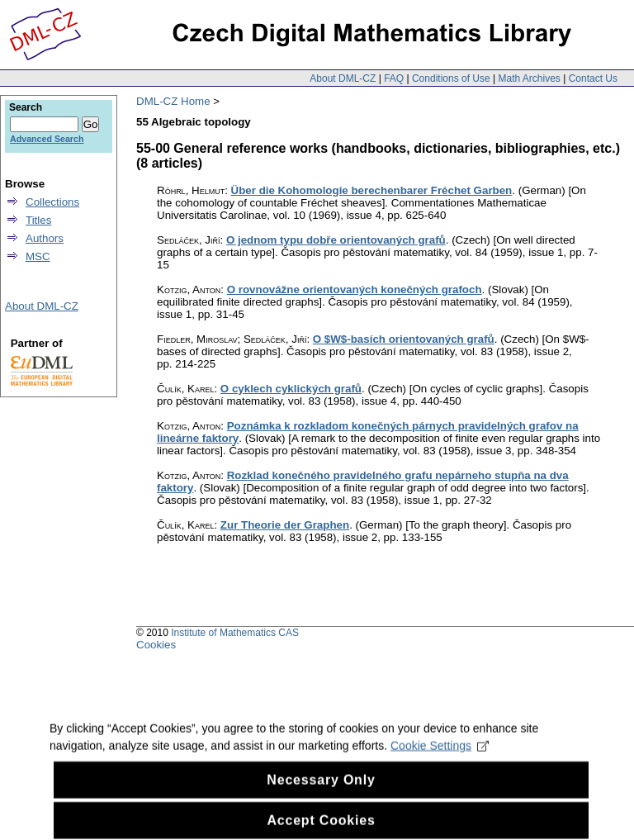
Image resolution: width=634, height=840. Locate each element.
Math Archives (529, 78)
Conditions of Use (451, 78)
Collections (52, 202)
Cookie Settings (440, 756)
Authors (45, 238)
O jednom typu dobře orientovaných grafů (336, 240)
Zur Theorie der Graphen (285, 525)
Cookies (156, 645)
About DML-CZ (343, 78)
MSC (38, 256)
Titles (38, 220)
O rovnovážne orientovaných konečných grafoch (355, 289)
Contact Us (593, 78)
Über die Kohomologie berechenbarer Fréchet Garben (372, 190)
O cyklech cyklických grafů (291, 389)
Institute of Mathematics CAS (235, 633)
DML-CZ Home (173, 101)
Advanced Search (47, 139)
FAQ (394, 78)
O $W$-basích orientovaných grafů (404, 339)
